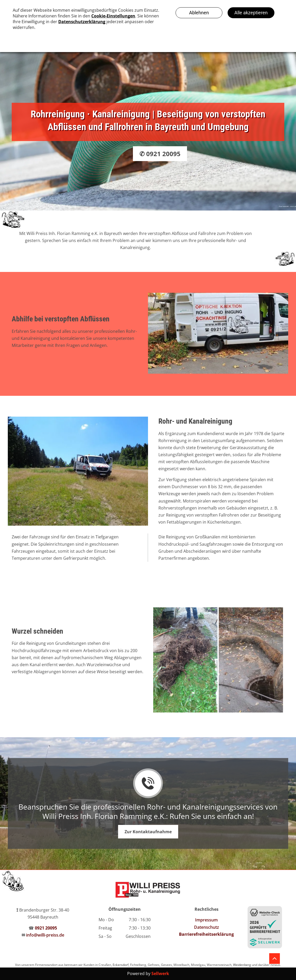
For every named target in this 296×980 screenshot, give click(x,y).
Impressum (206, 920)
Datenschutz (207, 927)
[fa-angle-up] (275, 960)
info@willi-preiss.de (45, 935)
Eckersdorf (121, 965)
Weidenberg (242, 965)
